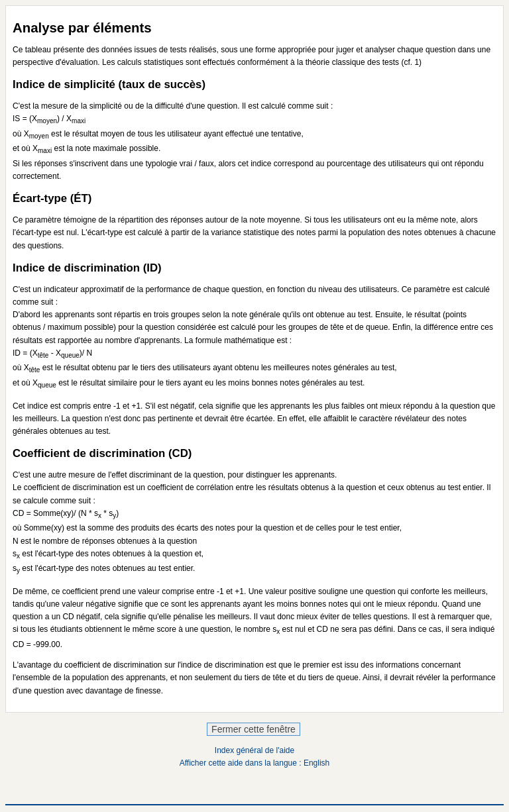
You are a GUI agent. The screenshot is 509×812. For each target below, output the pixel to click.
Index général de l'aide (254, 750)
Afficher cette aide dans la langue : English (255, 763)
